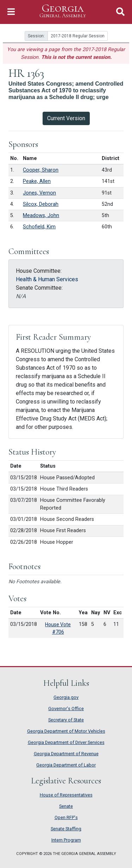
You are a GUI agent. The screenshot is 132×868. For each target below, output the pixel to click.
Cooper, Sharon (41, 170)
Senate (66, 806)
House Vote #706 (58, 628)
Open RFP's (66, 817)
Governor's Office (66, 709)
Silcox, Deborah (41, 204)
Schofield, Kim (39, 227)
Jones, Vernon (39, 193)
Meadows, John (41, 216)
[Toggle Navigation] (11, 12)
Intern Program (66, 840)
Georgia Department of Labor (66, 765)
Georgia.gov (66, 697)
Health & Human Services (47, 279)
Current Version (66, 118)
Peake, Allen (37, 181)
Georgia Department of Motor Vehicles (66, 731)
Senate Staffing (66, 829)
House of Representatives (66, 795)
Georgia (63, 11)
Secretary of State (66, 720)
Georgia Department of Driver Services (66, 742)
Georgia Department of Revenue (66, 754)
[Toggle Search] (120, 12)
